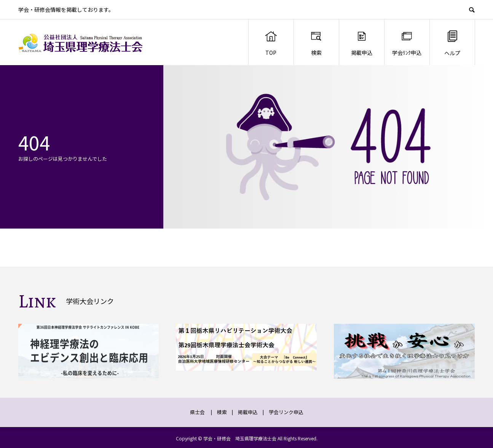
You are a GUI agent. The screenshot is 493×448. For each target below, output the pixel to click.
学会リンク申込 (286, 412)
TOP (271, 43)
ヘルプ (452, 43)
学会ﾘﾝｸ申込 (407, 43)
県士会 (197, 412)
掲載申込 (362, 43)
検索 (316, 43)
